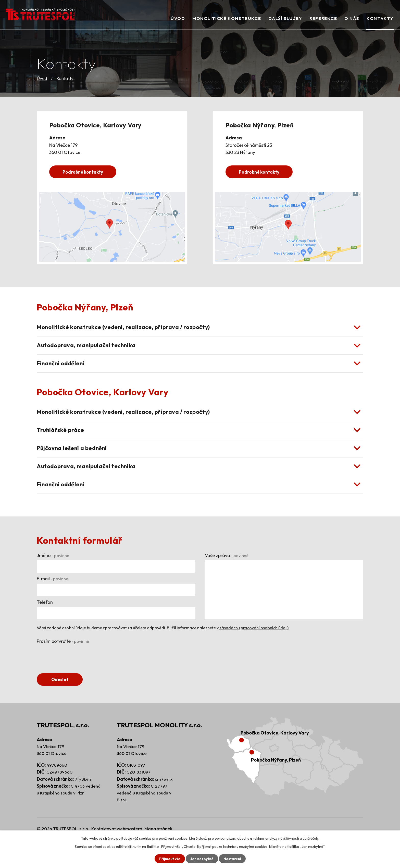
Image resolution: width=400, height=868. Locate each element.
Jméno (53, 576)
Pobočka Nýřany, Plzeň (276, 782)
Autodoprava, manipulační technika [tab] (90, 349)
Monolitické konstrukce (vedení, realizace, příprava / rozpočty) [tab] (130, 329)
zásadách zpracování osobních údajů (254, 649)
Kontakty (380, 18)
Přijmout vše (169, 859)
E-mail (52, 600)
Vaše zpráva (227, 576)
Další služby (285, 18)
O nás (352, 18)
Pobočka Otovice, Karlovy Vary (275, 755)
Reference (323, 18)
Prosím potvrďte (63, 662)
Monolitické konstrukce (227, 18)
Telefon (45, 623)
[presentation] (76, 677)
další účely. (311, 838)
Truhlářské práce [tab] (62, 442)
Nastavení (233, 859)
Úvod (42, 78)
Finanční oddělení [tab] (63, 370)
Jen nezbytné (202, 859)
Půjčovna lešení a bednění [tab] (75, 463)
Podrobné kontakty (85, 172)
